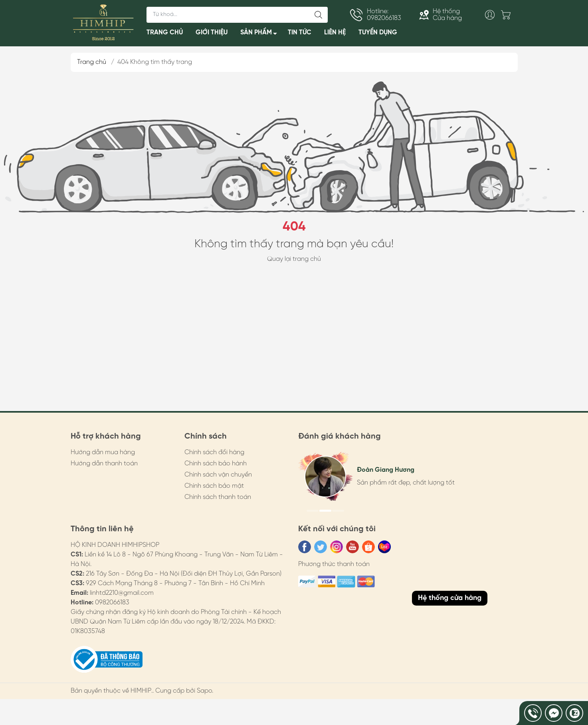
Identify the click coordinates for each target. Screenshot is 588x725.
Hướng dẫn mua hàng (103, 452)
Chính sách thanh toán (218, 497)
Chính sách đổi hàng (214, 452)
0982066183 (112, 603)
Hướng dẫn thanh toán (104, 464)
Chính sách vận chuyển (218, 475)
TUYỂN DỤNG (378, 33)
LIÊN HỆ (335, 33)
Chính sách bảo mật (214, 486)
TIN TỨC (300, 33)
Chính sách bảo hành (216, 464)
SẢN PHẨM (261, 34)
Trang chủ (92, 62)
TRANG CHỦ (165, 33)
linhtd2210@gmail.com (122, 593)
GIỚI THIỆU (212, 33)
